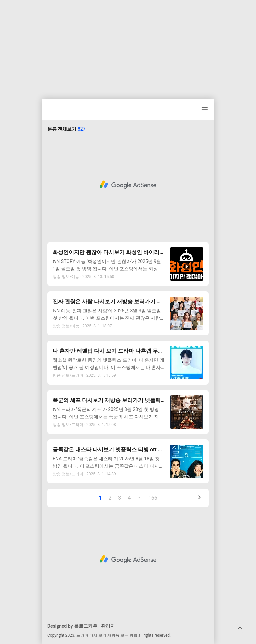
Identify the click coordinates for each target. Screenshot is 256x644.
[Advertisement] (128, 47)
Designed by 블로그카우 (72, 626)
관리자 (108, 626)
